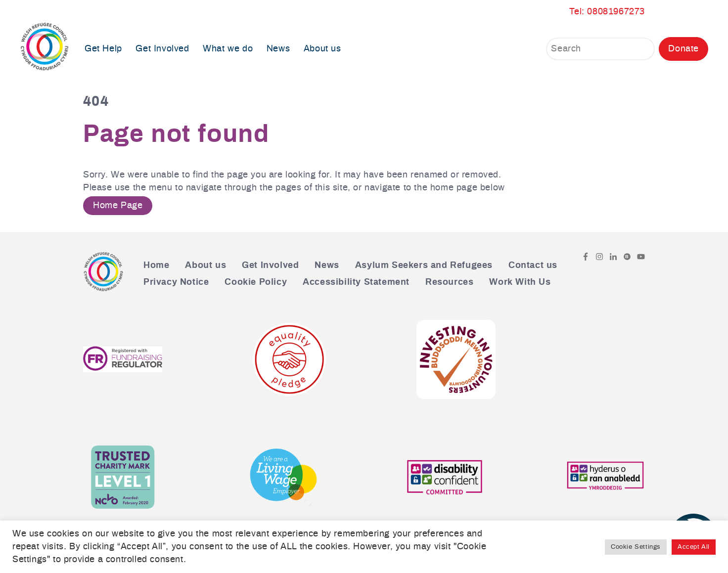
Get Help (103, 49)
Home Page (118, 206)
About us (322, 49)
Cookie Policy (256, 282)
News (278, 49)
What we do (228, 49)
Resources (449, 282)
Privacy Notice (176, 282)
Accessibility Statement (356, 282)
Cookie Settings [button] (636, 547)
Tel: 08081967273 (607, 12)
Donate (683, 49)
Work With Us (520, 282)
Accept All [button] (694, 547)
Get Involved (162, 49)
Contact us (533, 265)
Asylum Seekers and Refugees (424, 265)
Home (156, 265)
